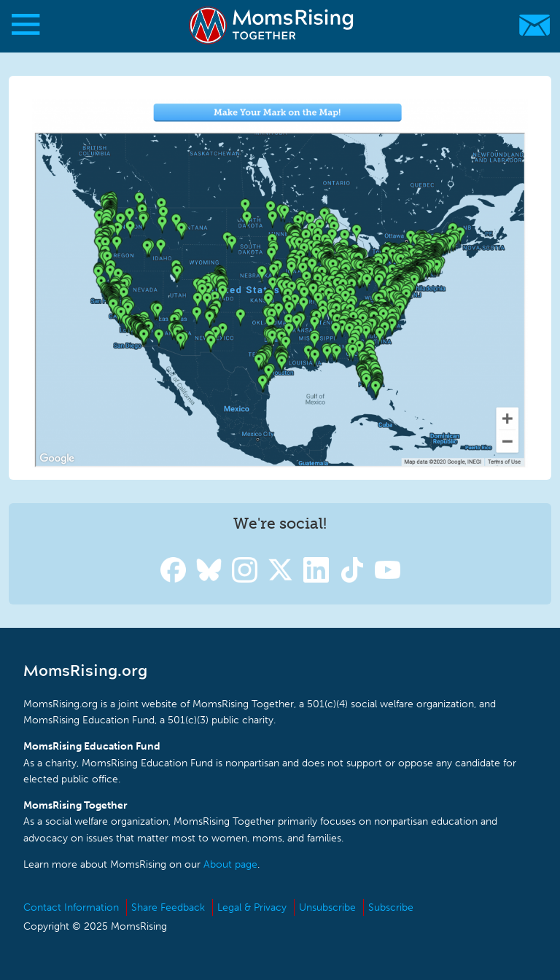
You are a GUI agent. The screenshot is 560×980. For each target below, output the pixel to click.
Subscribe (391, 907)
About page (230, 864)
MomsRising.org (273, 25)
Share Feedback (168, 907)
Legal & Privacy (252, 907)
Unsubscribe (327, 907)
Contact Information (71, 907)
